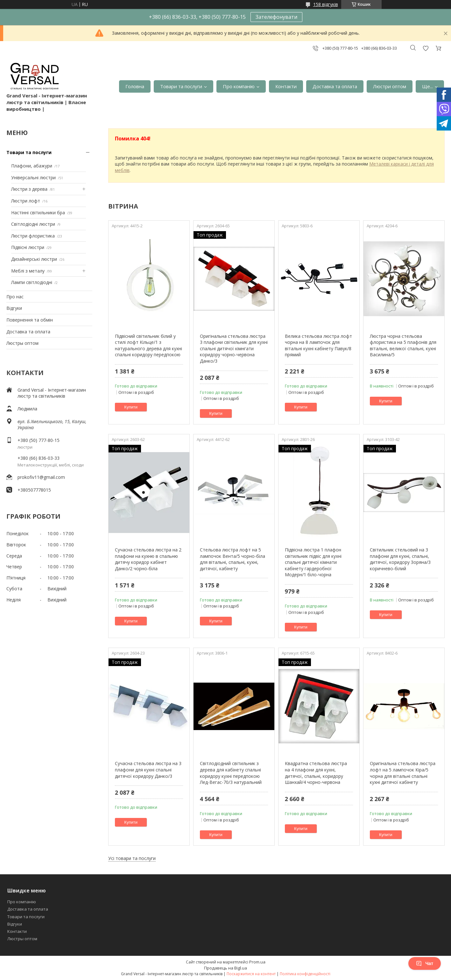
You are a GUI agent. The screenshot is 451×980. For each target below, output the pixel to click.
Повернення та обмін (30, 320)
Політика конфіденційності (305, 974)
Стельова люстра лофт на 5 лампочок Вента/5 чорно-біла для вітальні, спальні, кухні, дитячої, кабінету (233, 559)
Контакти (286, 86)
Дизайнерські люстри (34, 259)
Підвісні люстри (28, 247)
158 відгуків (326, 4)
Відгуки (14, 308)
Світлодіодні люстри (33, 224)
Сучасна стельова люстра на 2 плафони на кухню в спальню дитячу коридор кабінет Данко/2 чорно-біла (148, 559)
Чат (425, 963)
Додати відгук (426, 48)
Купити (131, 407)
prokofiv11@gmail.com (41, 477)
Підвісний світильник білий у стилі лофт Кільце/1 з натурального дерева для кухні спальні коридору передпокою (148, 345)
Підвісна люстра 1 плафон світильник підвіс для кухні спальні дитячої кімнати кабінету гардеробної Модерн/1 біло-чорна (313, 562)
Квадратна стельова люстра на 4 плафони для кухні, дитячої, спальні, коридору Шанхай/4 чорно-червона (316, 773)
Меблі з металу (28, 271)
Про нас (15, 297)
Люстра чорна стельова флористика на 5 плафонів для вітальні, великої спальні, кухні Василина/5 (403, 345)
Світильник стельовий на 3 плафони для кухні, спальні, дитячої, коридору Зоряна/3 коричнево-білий (400, 559)
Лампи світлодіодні (32, 282)
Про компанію (239, 86)
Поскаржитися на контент (251, 974)
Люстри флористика (33, 236)
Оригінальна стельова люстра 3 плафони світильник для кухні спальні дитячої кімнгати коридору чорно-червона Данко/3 (234, 348)
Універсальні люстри (33, 178)
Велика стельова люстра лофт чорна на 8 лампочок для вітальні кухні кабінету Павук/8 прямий (318, 345)
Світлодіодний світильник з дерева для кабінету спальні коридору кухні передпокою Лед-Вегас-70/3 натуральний (231, 773)
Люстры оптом (22, 343)
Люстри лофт (26, 201)
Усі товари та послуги (132, 858)
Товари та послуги (181, 86)
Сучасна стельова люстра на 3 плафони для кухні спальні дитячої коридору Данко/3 (148, 770)
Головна (135, 86)
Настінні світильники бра (38, 213)
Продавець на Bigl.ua (225, 968)
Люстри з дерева (29, 189)
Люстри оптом (390, 86)
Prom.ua (257, 962)
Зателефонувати (276, 17)
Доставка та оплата (335, 86)
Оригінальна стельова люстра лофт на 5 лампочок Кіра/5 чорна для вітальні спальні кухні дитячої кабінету (403, 773)
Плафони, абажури (32, 166)
